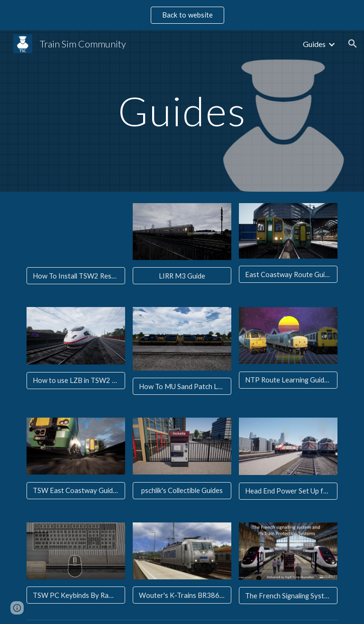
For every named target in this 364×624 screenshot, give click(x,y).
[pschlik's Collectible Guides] (182, 491)
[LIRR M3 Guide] (182, 276)
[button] (353, 44)
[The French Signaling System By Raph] (288, 596)
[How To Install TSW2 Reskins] (76, 276)
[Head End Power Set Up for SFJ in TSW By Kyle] (288, 491)
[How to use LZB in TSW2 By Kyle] (76, 381)
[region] (182, 15)
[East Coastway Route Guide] (288, 274)
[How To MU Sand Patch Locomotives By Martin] (182, 386)
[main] (182, 111)
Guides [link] (314, 44)
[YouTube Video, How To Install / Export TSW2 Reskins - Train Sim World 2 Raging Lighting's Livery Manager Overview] (76, 232)
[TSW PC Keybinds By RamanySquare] (76, 595)
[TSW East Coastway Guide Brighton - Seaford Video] (76, 491)
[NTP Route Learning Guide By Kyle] (288, 380)
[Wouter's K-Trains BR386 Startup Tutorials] (182, 595)
